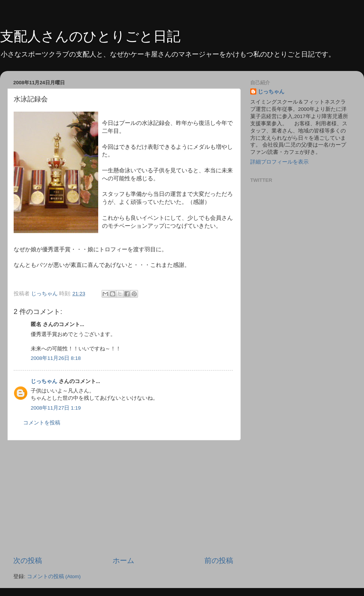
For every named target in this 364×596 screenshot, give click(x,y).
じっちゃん (44, 381)
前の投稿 (219, 561)
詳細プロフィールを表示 (279, 162)
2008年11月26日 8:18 (56, 358)
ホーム (123, 561)
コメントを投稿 (42, 423)
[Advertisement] (123, 498)
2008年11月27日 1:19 (56, 408)
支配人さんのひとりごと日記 (90, 36)
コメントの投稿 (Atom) (54, 576)
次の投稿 (28, 561)
